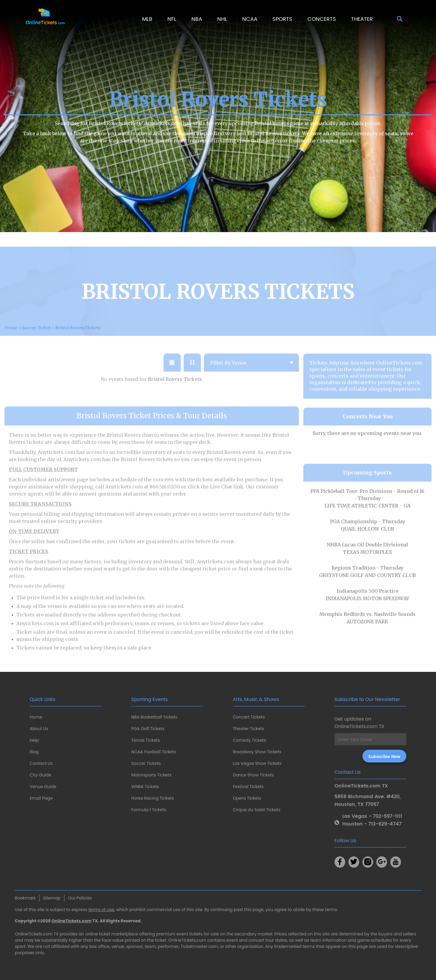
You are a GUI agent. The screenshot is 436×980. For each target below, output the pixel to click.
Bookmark (25, 898)
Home (36, 717)
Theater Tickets (249, 729)
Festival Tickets (248, 787)
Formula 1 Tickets (149, 810)
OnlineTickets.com (72, 921)
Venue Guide (43, 787)
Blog (34, 752)
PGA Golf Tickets (148, 729)
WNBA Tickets (145, 787)
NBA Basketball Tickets (154, 717)
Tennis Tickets (145, 740)
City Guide (40, 775)
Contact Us (41, 763)
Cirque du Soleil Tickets (257, 810)
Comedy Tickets (250, 740)
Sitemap (52, 898)
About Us (39, 729)
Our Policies (80, 898)
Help (34, 740)
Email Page (41, 798)
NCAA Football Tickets (154, 752)
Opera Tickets (247, 798)
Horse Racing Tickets (153, 798)
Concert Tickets (249, 717)
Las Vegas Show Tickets (257, 763)
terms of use (101, 910)
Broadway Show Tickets (257, 752)
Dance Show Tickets (253, 775)
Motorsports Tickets (151, 775)
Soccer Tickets (146, 763)
